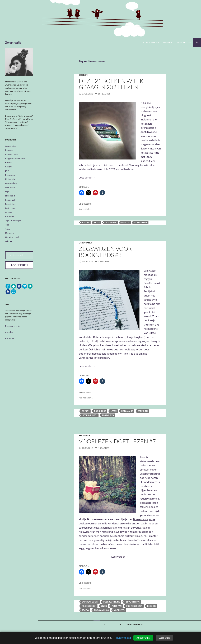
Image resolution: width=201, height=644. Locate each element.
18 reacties (104, 94)
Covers (8, 167)
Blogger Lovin (11, 154)
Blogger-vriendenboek (15, 158)
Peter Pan (117, 606)
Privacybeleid (183, 42)
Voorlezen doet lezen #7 (117, 441)
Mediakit (168, 42)
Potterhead (10, 208)
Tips (7, 225)
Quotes (9, 212)
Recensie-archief (13, 326)
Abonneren (19, 265)
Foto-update (11, 183)
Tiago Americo (101, 610)
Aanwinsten (11, 146)
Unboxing (10, 233)
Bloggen (9, 150)
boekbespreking (112, 602)
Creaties (9, 332)
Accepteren (143, 638)
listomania (111, 222)
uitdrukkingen (90, 415)
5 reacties (104, 262)
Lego (7, 192)
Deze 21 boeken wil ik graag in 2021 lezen (111, 84)
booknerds (100, 411)
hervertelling (132, 602)
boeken (86, 222)
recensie (151, 606)
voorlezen (119, 610)
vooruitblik (141, 222)
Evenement (10, 175)
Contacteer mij (151, 42)
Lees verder (87, 177)
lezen (97, 222)
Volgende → (135, 624)
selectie (125, 222)
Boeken (83, 75)
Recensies (84, 435)
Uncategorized (12, 237)
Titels (8, 229)
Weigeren (164, 638)
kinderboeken (89, 606)
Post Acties (10, 204)
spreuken (143, 411)
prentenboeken (134, 606)
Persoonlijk (10, 200)
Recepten (10, 338)
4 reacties (104, 448)
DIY (7, 171)
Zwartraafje (13, 43)
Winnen (9, 241)
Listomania (85, 243)
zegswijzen (108, 415)
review (85, 610)
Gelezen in (10, 187)
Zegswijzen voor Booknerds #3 (105, 252)
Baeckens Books (90, 602)
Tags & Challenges (13, 221)
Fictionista (10, 179)
